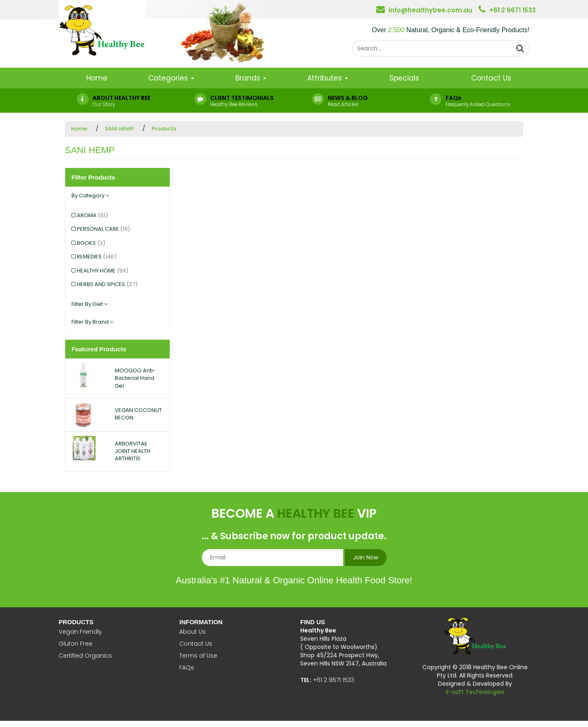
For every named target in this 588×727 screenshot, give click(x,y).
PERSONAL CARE (103, 229)
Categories (171, 78)
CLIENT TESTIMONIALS (242, 98)
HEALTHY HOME (103, 271)
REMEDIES (97, 257)
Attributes (328, 78)
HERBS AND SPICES (107, 284)
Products (164, 129)
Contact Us (491, 78)
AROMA (92, 215)
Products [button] (76, 622)
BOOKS (91, 243)
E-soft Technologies (475, 692)
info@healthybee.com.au (430, 10)
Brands (251, 78)
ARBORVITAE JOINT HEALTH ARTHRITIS (133, 451)
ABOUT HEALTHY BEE (121, 98)
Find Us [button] (313, 622)
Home (97, 78)
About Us (192, 632)
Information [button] (201, 622)
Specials (404, 78)
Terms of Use (198, 656)
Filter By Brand (92, 322)
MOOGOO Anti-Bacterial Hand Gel (135, 378)
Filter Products (93, 177)
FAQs (453, 98)
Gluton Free (76, 644)
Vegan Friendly (80, 632)
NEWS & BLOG (348, 98)
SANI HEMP (119, 129)
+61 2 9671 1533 (512, 10)
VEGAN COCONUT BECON (138, 414)
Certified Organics (85, 656)
